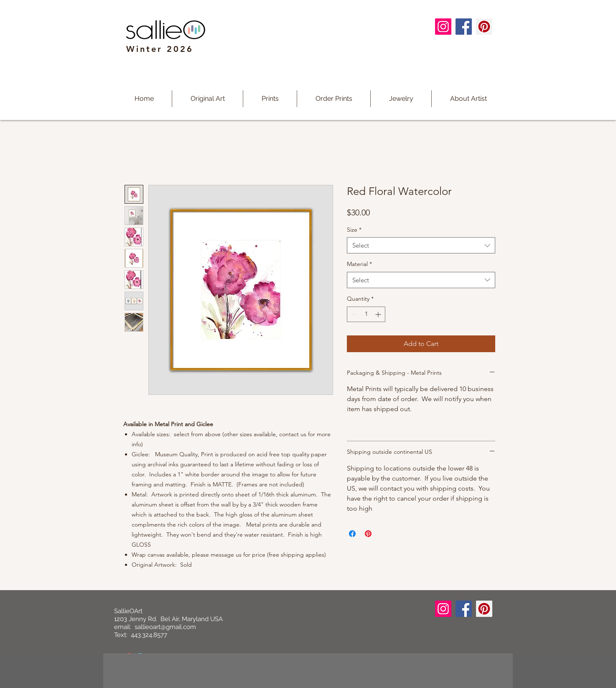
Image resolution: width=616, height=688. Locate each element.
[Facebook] (464, 27)
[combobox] (421, 245)
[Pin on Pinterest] (368, 534)
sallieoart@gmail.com (165, 627)
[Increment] (379, 314)
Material (359, 264)
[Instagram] (443, 27)
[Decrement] (353, 314)
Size (354, 230)
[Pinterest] (484, 27)
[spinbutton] (366, 314)
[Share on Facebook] (352, 534)
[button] (270, 99)
